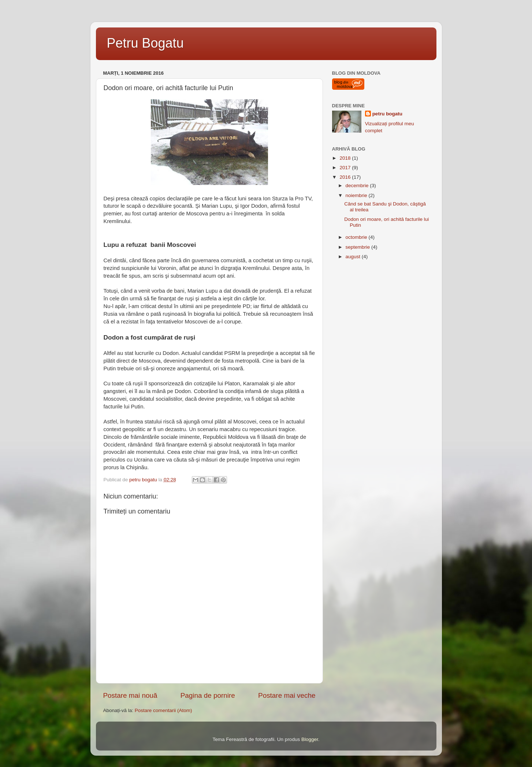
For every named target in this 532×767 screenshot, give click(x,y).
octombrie (357, 237)
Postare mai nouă (130, 695)
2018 (346, 158)
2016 (346, 177)
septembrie (359, 247)
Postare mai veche (287, 695)
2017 (346, 168)
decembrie (358, 186)
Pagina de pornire (208, 695)
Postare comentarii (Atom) (163, 710)
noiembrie (357, 195)
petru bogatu (388, 114)
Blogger (310, 739)
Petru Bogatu (145, 43)
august (354, 257)
